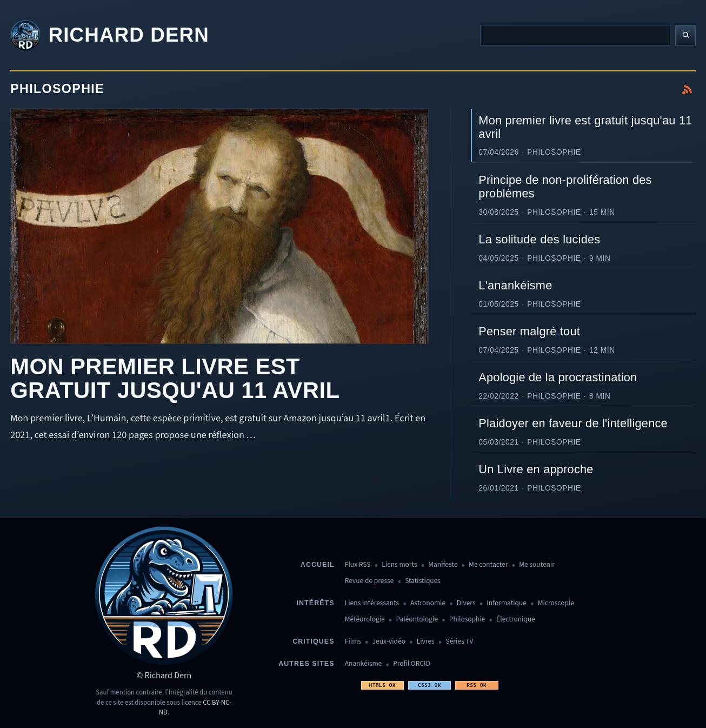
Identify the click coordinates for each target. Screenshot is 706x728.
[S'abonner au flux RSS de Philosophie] (687, 90)
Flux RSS (358, 565)
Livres (426, 642)
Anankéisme (364, 664)
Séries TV (459, 642)
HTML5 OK (382, 685)
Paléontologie (417, 620)
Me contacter (488, 565)
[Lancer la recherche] (685, 35)
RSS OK (477, 685)
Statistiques (423, 581)
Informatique (507, 603)
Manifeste (443, 565)
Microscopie (556, 603)
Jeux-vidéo (389, 642)
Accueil (318, 565)
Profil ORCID (412, 664)
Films (353, 642)
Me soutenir (537, 565)
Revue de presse (369, 581)
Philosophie (467, 620)
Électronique (516, 620)
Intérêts (316, 603)
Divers (466, 603)
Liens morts (399, 565)
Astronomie (428, 603)
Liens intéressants (372, 603)
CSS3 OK (429, 685)
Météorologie (365, 620)
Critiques (313, 641)
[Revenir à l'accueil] (110, 35)
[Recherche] (575, 35)
